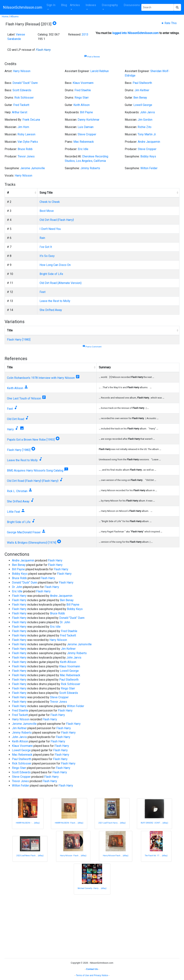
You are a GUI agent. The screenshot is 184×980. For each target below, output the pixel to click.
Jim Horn (23, 127)
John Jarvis (147, 112)
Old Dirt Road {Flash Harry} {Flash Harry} (33, 481)
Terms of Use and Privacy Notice (92, 975)
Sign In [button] (51, 5)
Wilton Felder (149, 168)
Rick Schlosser (24, 98)
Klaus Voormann (83, 83)
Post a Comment (92, 347)
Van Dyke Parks (28, 142)
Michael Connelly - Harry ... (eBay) (92, 888)
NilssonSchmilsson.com (23, 7)
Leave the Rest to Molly (55, 301)
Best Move (47, 211)
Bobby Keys (148, 156)
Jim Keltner (142, 90)
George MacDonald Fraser (24, 532)
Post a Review (92, 57)
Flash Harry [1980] (19, 340)
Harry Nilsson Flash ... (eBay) (116, 856)
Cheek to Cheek (50, 202)
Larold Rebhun (100, 71)
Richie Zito (145, 127)
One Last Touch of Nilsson (24, 398)
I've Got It (46, 247)
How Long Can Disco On (55, 265)
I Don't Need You (50, 229)
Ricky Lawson (26, 134)
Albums (14, 16)
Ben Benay (140, 98)
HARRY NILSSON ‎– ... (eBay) (28, 823)
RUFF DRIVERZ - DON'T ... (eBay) (154, 823)
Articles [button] (75, 5)
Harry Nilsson (22, 71)
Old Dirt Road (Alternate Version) (61, 283)
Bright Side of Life (51, 274)
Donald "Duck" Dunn (25, 83)
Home (5, 16)
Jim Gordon (145, 120)
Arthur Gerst (20, 112)
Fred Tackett (21, 105)
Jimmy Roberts (90, 168)
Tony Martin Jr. (147, 134)
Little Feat (14, 512)
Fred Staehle (83, 90)
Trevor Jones (26, 156)
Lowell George (143, 105)
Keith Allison (82, 105)
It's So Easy (47, 256)
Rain (42, 238)
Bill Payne (86, 112)
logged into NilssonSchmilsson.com (135, 33)
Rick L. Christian (17, 491)
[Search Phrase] (158, 7)
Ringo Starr (82, 98)
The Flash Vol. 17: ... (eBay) (156, 856)
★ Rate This (169, 23)
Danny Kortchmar (89, 120)
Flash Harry (43, 50)
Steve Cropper (87, 134)
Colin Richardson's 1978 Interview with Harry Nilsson (41, 378)
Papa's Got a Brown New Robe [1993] (31, 440)
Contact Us (92, 969)
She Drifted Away (51, 310)
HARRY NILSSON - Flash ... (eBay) (69, 823)
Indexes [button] (91, 5)
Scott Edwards (22, 90)
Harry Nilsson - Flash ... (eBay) (73, 856)
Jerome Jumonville (33, 168)
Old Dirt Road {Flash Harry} (57, 220)
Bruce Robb (25, 149)
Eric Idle (83, 149)
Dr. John (17, 587)
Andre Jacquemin (149, 142)
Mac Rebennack (84, 142)
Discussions (132, 5)
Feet (43, 292)
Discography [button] (110, 5)
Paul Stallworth (142, 83)
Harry (10, 429)
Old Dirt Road (16, 419)
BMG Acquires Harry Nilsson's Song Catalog (35, 471)
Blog (64, 5)
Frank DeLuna (31, 120)
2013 (85, 34)
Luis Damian (86, 127)
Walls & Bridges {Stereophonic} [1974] (32, 543)
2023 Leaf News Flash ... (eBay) (30, 856)
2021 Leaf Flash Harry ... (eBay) (112, 823)
